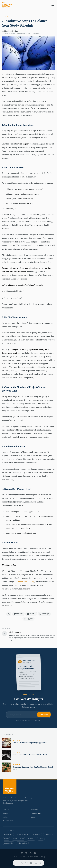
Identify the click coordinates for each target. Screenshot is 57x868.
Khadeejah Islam (11, 31)
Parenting (31, 839)
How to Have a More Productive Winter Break (30, 755)
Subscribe (44, 714)
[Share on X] (22, 863)
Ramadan (16, 765)
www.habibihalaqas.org (25, 582)
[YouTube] (26, 853)
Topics (5, 817)
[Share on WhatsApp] (36, 863)
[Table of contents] (16, 863)
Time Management (23, 834)
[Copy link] (41, 863)
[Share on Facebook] (26, 863)
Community (36, 813)
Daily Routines (22, 843)
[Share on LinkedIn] (31, 863)
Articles (5, 813)
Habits (6, 839)
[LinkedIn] (22, 853)
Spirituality (37, 834)
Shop (33, 817)
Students (6, 16)
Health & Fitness (18, 839)
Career (41, 839)
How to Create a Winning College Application (30, 743)
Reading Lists (8, 821)
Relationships (9, 843)
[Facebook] (35, 853)
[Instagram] (31, 853)
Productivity (8, 834)
